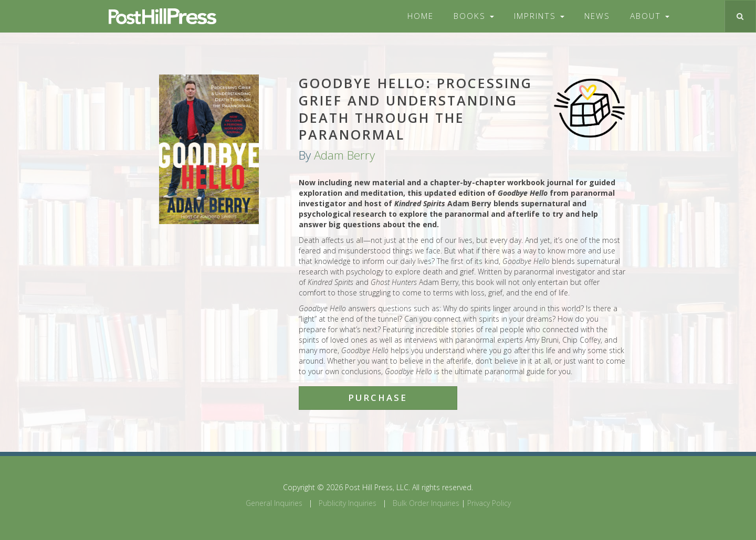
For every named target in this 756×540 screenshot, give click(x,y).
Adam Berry (344, 155)
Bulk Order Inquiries (426, 503)
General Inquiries (274, 503)
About (650, 16)
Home (421, 16)
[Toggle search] (740, 16)
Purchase (378, 398)
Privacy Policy (489, 503)
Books (474, 16)
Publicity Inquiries (348, 503)
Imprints (539, 16)
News (597, 16)
